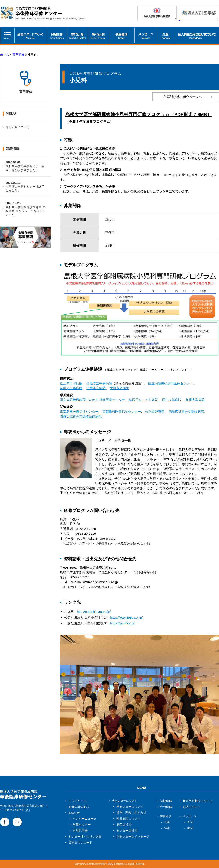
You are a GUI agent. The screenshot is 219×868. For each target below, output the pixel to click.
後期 (167, 828)
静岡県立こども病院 (143, 400)
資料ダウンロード (80, 843)
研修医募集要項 (79, 807)
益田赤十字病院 (71, 388)
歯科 (190, 828)
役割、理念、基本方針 (131, 813)
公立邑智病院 (155, 412)
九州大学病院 (195, 400)
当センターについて (130, 807)
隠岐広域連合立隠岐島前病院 (81, 416)
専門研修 (18, 55)
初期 (167, 822)
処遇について (192, 807)
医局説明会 (80, 831)
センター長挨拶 (127, 831)
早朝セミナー (82, 825)
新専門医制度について (198, 801)
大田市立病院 (119, 388)
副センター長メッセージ (133, 837)
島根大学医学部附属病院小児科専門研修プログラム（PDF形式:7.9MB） (138, 114)
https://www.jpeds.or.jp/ (126, 617)
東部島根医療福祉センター (79, 412)
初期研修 (166, 801)
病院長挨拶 (124, 825)
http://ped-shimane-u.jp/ (94, 612)
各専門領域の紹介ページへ (183, 97)
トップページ (77, 801)
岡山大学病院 (172, 400)
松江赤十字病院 (71, 383)
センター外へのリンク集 (85, 837)
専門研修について (18, 127)
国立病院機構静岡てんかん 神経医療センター (92, 400)
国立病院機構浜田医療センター (171, 383)
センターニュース (85, 819)
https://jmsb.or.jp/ (122, 623)
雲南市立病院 (96, 388)
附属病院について (128, 819)
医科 (190, 822)
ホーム (4, 55)
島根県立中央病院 (99, 383)
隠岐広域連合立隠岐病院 (186, 412)
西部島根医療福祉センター (122, 412)
